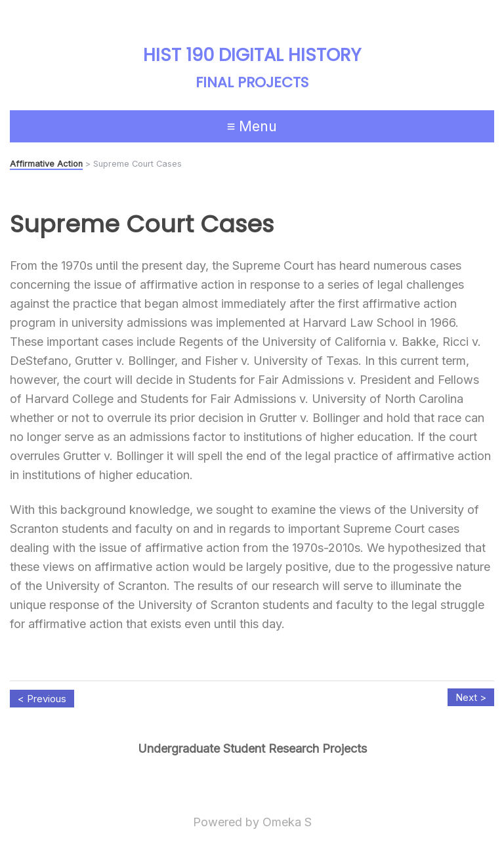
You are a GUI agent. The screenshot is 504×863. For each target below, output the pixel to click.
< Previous (42, 699)
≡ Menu (252, 126)
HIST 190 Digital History (252, 55)
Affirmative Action (46, 164)
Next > (471, 697)
